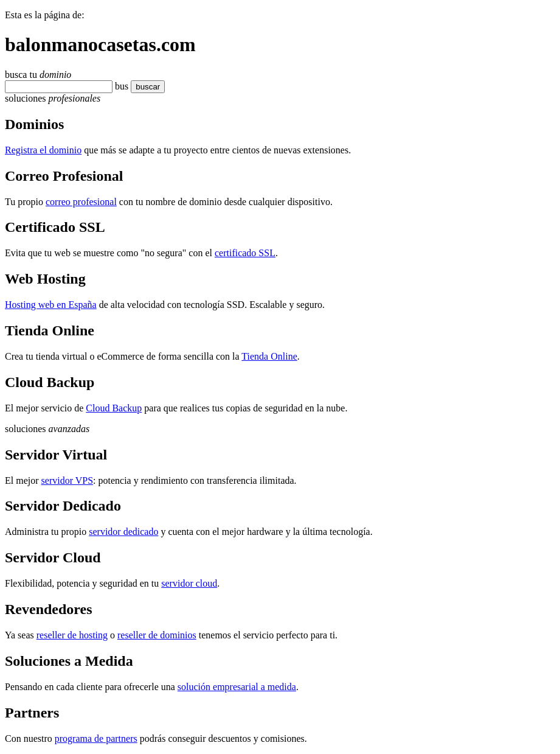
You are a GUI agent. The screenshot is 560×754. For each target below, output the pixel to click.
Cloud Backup (114, 408)
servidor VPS (67, 480)
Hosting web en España (51, 305)
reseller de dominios (157, 635)
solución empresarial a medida (237, 687)
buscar (144, 87)
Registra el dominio (43, 150)
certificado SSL (245, 253)
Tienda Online (269, 356)
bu (120, 86)
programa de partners (96, 738)
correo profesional (81, 202)
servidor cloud (189, 583)
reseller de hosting (72, 635)
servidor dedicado (123, 532)
